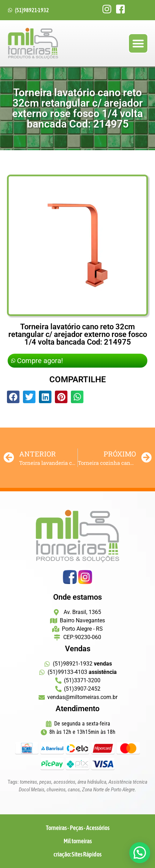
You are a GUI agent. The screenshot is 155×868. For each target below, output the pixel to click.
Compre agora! (37, 361)
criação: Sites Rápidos (77, 854)
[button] (138, 43)
